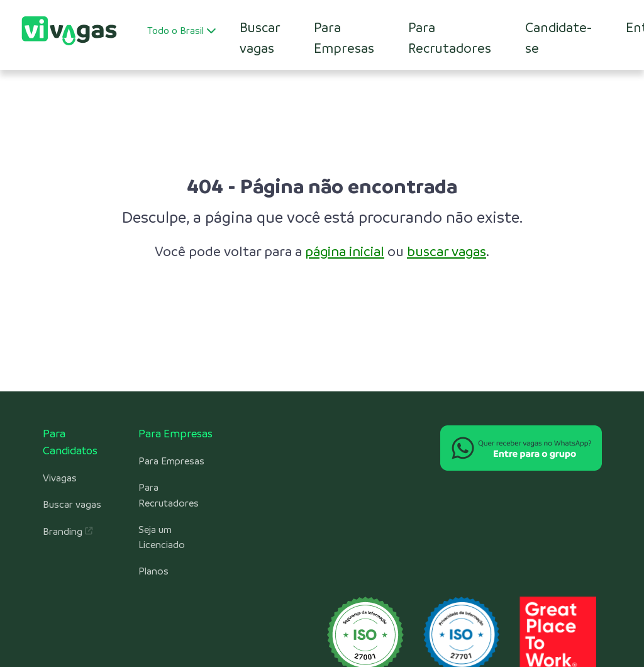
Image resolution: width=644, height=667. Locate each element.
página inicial (345, 251)
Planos (153, 571)
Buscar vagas (72, 505)
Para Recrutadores (450, 37)
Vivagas (60, 478)
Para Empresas (344, 37)
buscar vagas (447, 251)
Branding (68, 532)
